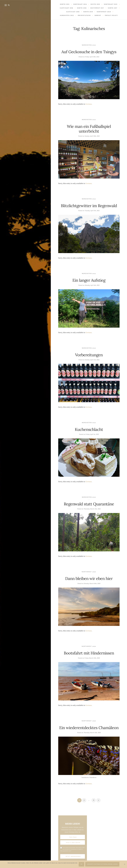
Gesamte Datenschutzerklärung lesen (102, 864)
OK (82, 864)
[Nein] (125, 864)
